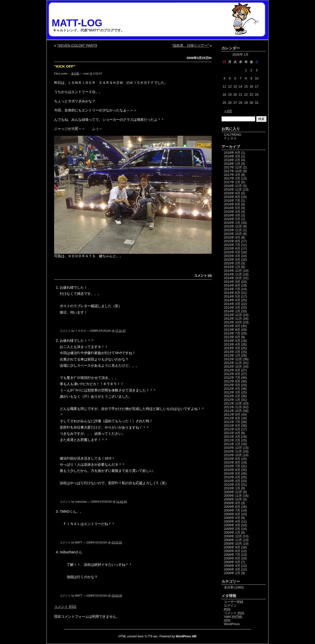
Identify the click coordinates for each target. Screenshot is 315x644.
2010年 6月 (232, 470)
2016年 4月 (232, 212)
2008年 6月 (232, 558)
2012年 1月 (232, 400)
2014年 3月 (232, 304)
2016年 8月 (232, 197)
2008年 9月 (232, 547)
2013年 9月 (232, 326)
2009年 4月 (232, 521)
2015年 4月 (232, 256)
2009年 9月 (232, 503)
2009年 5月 (232, 518)
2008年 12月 (233, 536)
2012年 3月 (232, 392)
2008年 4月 (232, 566)
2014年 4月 (232, 300)
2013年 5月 (232, 341)
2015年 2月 (232, 263)
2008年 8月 (232, 551)
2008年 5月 (232, 562)
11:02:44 (121, 502)
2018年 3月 (232, 156)
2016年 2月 (232, 219)
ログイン (230, 606)
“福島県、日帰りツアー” (190, 45)
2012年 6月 (232, 381)
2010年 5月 (232, 473)
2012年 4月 (232, 389)
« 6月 (228, 111)
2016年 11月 (233, 189)
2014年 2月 (232, 307)
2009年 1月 (232, 532)
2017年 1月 (232, 182)
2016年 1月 (232, 223)
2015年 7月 (232, 245)
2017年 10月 (233, 171)
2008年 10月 (233, 544)
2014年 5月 (232, 296)
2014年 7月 (232, 289)
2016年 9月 (232, 193)
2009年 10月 (233, 499)
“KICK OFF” (65, 66)
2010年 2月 (232, 485)
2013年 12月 (233, 315)
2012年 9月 (232, 370)
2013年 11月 (233, 319)
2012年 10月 (233, 367)
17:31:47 (120, 331)
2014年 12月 (233, 271)
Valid (233, 617)
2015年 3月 (232, 260)
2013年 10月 (233, 322)
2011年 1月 (232, 444)
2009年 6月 (232, 514)
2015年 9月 (232, 237)
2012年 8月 (232, 374)
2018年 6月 (232, 153)
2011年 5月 (232, 429)
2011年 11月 (233, 407)
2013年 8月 (232, 330)
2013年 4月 (232, 344)
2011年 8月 (232, 418)
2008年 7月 (232, 555)
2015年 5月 (232, 252)
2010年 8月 (232, 462)
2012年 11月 (233, 363)
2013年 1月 (232, 355)
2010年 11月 (233, 451)
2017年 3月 (232, 175)
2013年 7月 (232, 333)
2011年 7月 (232, 422)
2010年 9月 (232, 459)
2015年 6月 (232, 248)
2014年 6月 (232, 293)
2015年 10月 (233, 234)
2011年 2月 (232, 440)
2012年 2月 (232, 396)
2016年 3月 (232, 215)
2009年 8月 (232, 507)
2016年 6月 (232, 204)
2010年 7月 (232, 466)
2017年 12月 (233, 167)
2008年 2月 (232, 573)
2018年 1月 (232, 164)
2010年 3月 (232, 481)
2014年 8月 (232, 285)
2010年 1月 (232, 488)
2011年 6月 (232, 426)
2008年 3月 (232, 569)
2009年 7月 (232, 510)
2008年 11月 (233, 540)
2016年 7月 (232, 201)
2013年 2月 (232, 352)
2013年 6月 (232, 337)
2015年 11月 (233, 230)
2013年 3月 (232, 348)
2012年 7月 (232, 378)
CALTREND (232, 135)
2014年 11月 (233, 274)
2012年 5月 (232, 385)
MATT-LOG (77, 23)
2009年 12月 (233, 492)
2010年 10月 (233, 455)
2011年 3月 (232, 437)
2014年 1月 (232, 311)
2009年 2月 (232, 529)
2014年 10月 (233, 278)
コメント (65, 607)
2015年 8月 (232, 241)
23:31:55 (117, 542)
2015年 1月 (232, 267)
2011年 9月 (232, 414)
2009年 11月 (233, 496)
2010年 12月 (233, 448)
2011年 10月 (233, 411)
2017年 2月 (232, 178)
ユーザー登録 (234, 602)
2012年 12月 (233, 359)
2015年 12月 (233, 226)
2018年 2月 (232, 160)
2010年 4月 (232, 477)
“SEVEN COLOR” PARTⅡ (77, 45)
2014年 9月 (232, 282)
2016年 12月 (233, 186)
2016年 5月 (232, 208)
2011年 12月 (233, 403)
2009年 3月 (232, 525)
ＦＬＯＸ (230, 138)
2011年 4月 (232, 433)
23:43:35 (117, 596)
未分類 (75, 74)
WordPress (232, 624)
